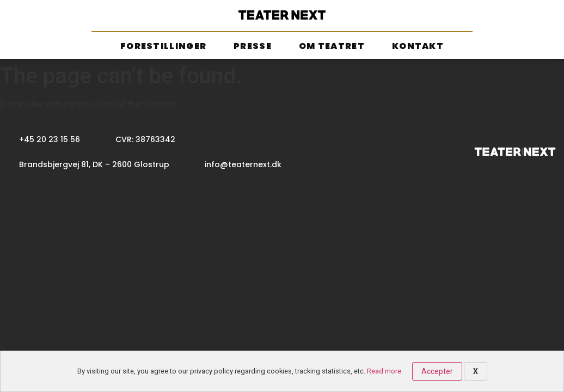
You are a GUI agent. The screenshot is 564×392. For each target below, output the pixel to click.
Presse (253, 46)
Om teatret (332, 46)
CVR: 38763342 (145, 139)
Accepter (437, 371)
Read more (384, 371)
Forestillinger (163, 46)
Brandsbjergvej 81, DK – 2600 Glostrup (94, 164)
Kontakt (418, 46)
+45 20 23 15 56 (50, 139)
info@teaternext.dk (243, 164)
